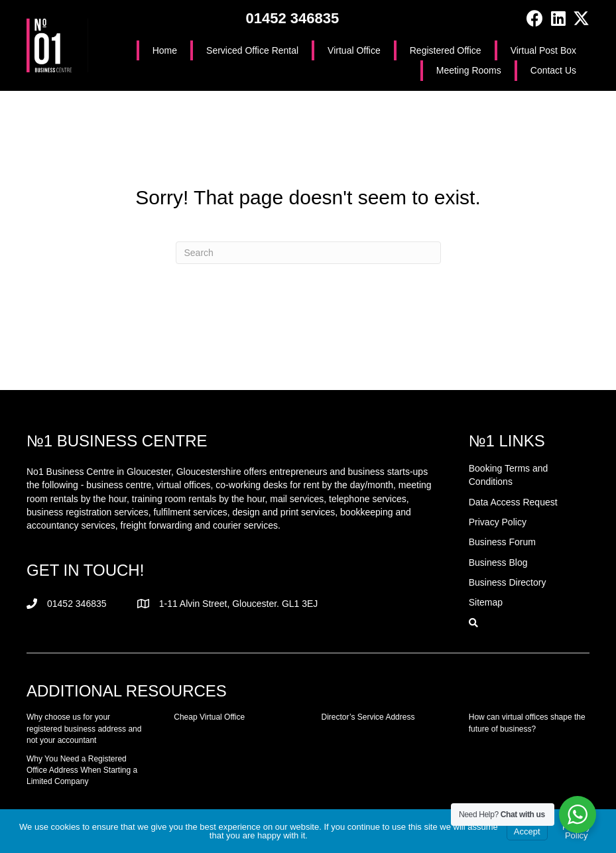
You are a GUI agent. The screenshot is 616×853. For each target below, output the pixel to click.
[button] (535, 18)
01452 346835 (292, 18)
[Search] (308, 253)
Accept (527, 831)
